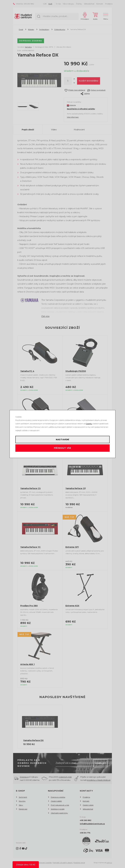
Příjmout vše (62, 448)
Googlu (89, 424)
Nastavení (63, 440)
